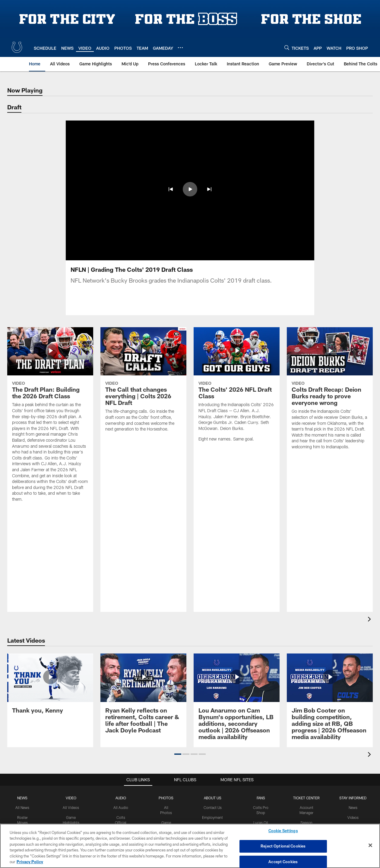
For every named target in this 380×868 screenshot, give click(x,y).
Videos (353, 817)
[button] (171, 189)
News (22, 798)
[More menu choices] (180, 48)
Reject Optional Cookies (283, 846)
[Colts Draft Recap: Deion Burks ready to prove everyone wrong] (330, 392)
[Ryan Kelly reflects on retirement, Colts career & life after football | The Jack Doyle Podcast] (143, 697)
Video (71, 798)
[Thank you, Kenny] (50, 687)
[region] (190, 846)
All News (22, 807)
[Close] (370, 845)
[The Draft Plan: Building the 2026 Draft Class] (50, 418)
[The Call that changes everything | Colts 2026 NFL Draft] (143, 383)
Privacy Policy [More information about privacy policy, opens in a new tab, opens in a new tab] (30, 862)
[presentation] (370, 620)
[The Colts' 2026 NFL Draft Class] (237, 388)
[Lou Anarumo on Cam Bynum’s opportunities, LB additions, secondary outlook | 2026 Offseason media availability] (237, 700)
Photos (166, 798)
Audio (121, 798)
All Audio (121, 807)
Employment (212, 817)
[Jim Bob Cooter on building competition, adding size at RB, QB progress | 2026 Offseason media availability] (330, 700)
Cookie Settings (283, 831)
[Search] (287, 47)
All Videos (71, 807)
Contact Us (213, 807)
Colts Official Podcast (121, 823)
